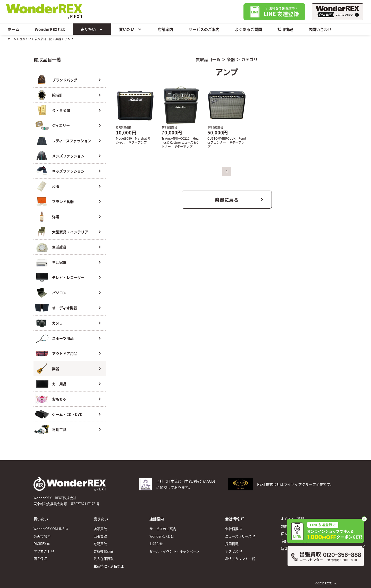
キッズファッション (68, 171)
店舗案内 (165, 29)
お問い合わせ (320, 29)
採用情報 (285, 29)
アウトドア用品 (65, 353)
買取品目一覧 (43, 39)
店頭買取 (100, 529)
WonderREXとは (50, 29)
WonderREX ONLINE (49, 529)
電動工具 (59, 429)
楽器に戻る (227, 200)
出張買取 (100, 536)
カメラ (57, 323)
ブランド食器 (63, 201)
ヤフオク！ (42, 551)
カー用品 (59, 384)
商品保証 (40, 559)
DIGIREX (40, 544)
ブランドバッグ (65, 80)
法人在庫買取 (104, 559)
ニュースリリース (238, 536)
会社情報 (232, 519)
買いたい (131, 29)
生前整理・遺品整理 (109, 566)
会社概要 (232, 529)
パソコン (59, 293)
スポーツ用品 (63, 338)
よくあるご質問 (248, 29)
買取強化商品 (104, 551)
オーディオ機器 (65, 308)
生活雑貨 (59, 247)
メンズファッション (68, 156)
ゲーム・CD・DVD (67, 414)
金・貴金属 (61, 110)
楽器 (58, 39)
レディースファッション (72, 141)
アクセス (232, 551)
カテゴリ (249, 59)
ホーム (14, 29)
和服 (56, 186)
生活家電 (59, 262)
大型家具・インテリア (70, 232)
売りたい (92, 29)
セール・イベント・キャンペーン (174, 551)
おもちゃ (59, 399)
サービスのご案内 (204, 29)
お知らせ (156, 544)
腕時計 (57, 95)
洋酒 (56, 217)
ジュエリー (61, 125)
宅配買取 (100, 544)
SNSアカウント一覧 (240, 559)
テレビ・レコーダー (68, 277)
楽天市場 (40, 536)
